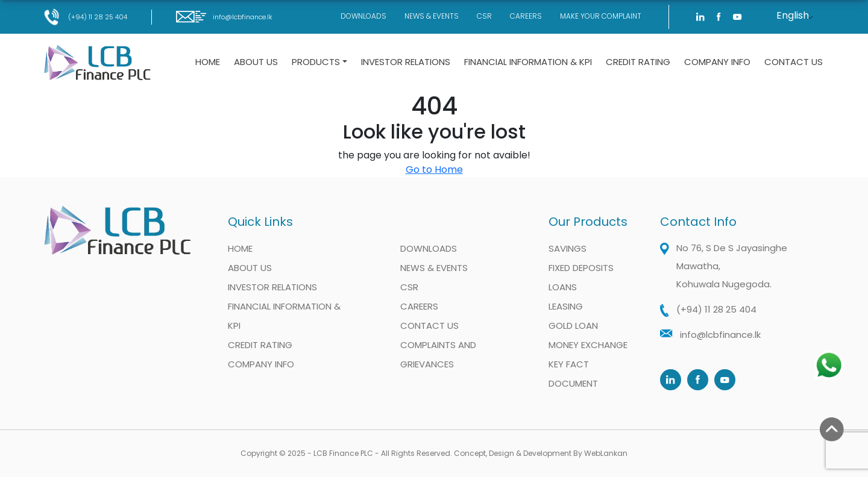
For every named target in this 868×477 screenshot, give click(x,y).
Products (316, 62)
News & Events (432, 16)
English (793, 15)
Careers (526, 16)
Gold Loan (573, 326)
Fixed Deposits (581, 268)
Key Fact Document (573, 374)
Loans (563, 287)
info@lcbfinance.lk (224, 17)
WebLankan (606, 453)
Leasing (566, 306)
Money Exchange (588, 345)
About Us (256, 62)
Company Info (717, 62)
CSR (484, 16)
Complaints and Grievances (438, 354)
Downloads (363, 16)
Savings (568, 248)
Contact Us (794, 62)
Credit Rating (638, 62)
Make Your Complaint (601, 16)
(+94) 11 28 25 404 (85, 17)
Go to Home (434, 170)
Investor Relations (406, 62)
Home (208, 62)
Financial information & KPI (528, 62)
